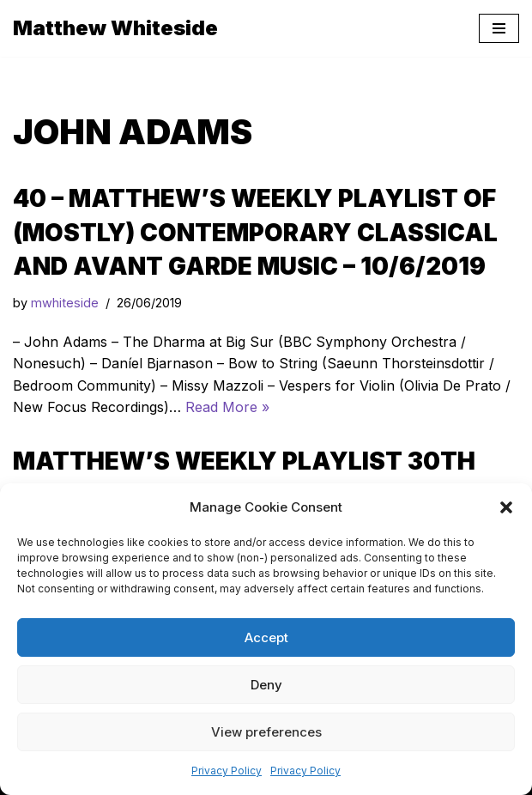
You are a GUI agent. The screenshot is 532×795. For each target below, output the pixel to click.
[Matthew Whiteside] (115, 28)
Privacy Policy (227, 771)
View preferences (266, 732)
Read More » (227, 407)
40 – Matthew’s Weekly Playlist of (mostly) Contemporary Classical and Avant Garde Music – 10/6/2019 (255, 232)
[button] (506, 507)
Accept (266, 637)
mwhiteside (65, 303)
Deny (266, 685)
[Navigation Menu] (499, 28)
